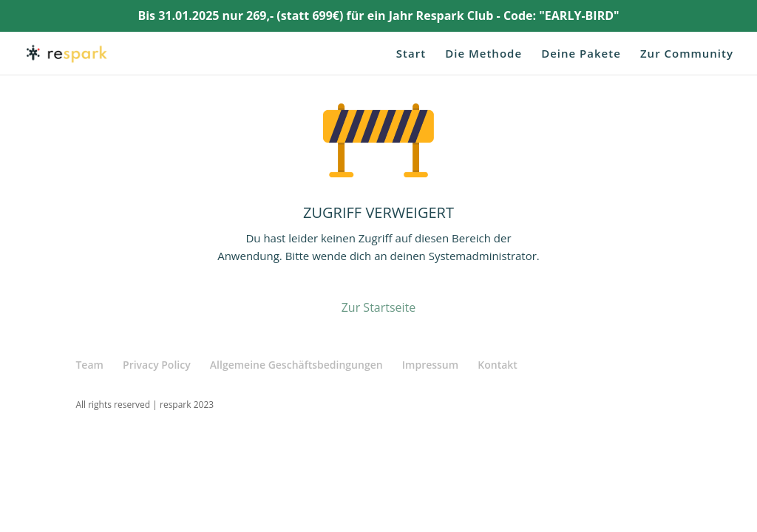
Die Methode (483, 54)
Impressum (430, 365)
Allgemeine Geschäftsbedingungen (296, 365)
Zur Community (687, 54)
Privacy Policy (157, 365)
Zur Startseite (379, 307)
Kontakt (498, 365)
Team (89, 365)
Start (411, 54)
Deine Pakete (581, 54)
